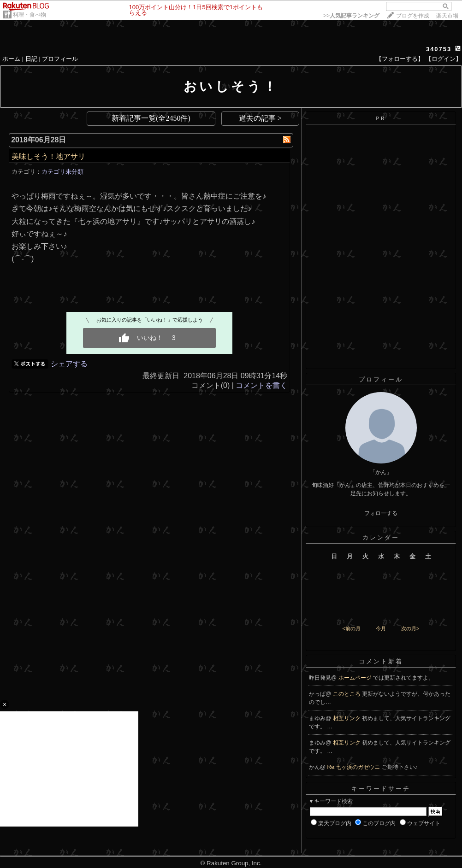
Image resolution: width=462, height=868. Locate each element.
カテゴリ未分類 (62, 172)
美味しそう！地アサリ (48, 156)
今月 (381, 628)
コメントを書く (261, 385)
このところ (347, 694)
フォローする (381, 513)
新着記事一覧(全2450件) (151, 118)
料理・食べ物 (30, 15)
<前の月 (351, 628)
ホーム (11, 59)
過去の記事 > (260, 118)
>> (351, 16)
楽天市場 (447, 16)
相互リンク (347, 718)
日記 (31, 59)
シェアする (69, 364)
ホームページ (356, 678)
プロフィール (60, 59)
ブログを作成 (413, 16)
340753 (439, 49)
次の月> (410, 628)
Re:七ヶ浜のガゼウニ (355, 767)
